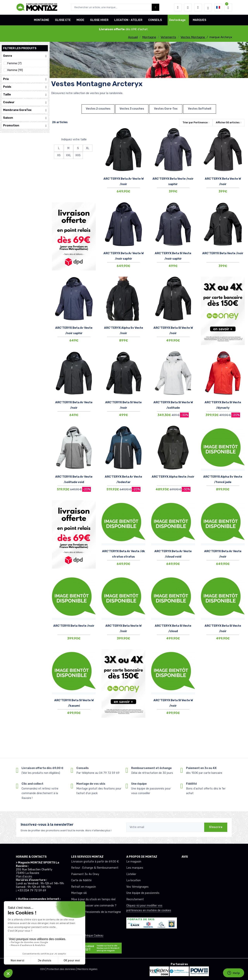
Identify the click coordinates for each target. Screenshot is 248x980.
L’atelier (131, 874)
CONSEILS (155, 20)
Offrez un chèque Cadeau (87, 936)
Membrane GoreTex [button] (25, 110)
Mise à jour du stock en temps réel (93, 899)
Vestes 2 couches (98, 109)
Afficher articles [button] (228, 122)
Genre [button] (25, 56)
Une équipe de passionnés (143, 893)
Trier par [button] (195, 122)
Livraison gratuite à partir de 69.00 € (95, 862)
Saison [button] (25, 118)
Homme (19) (15, 70)
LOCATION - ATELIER (128, 20)
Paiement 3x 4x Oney (85, 874)
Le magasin (134, 862)
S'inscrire (216, 827)
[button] (178, 7)
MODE (80, 20)
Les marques (135, 868)
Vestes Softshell (200, 109)
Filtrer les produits (20, 48)
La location (133, 880)
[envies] (188, 7)
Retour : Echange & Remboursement (95, 868)
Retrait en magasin (84, 887)
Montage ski (79, 893)
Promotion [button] (25, 126)
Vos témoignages (137, 887)
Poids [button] (25, 87)
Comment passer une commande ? (94, 906)
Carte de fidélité (81, 880)
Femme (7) (14, 63)
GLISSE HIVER (99, 20)
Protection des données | (62, 969)
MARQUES (199, 20)
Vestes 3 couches (132, 109)
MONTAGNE (42, 20)
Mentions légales (87, 969)
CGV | (43, 969)
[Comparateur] (198, 7)
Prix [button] (25, 79)
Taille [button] (25, 95)
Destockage (177, 20)
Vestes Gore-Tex (166, 109)
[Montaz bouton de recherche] (155, 7)
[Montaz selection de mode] (208, 7)
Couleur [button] (25, 102)
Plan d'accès (24, 877)
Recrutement (135, 899)
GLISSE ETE (63, 20)
